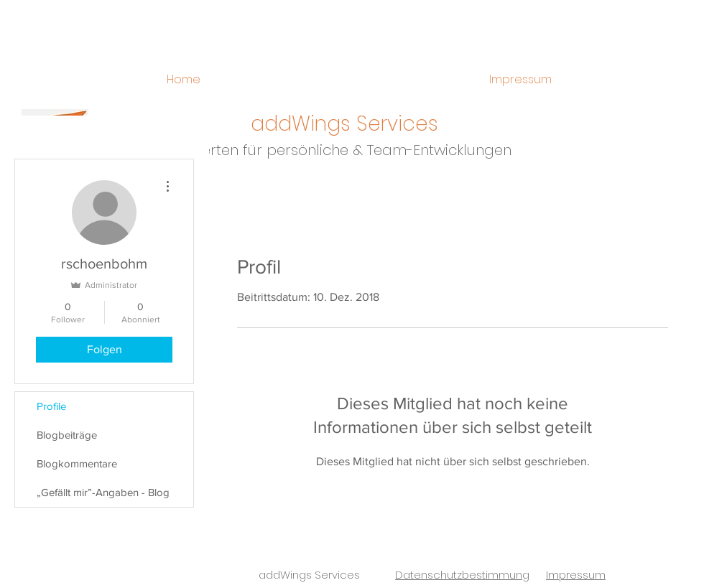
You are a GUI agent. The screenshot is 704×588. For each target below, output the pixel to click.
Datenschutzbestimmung (462, 575)
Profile (51, 406)
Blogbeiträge (67, 435)
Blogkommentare (77, 463)
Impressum (576, 575)
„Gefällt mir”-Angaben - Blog (103, 492)
